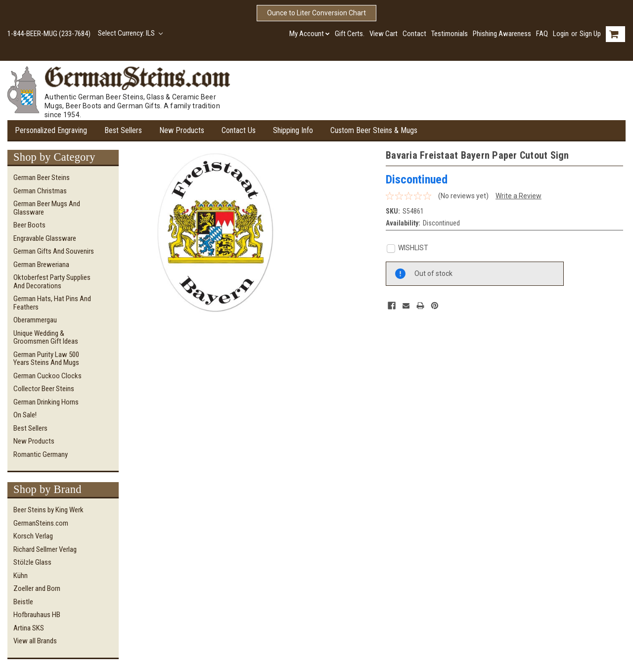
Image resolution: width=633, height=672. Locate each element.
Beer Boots (29, 225)
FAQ (542, 34)
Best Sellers (123, 130)
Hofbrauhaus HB (37, 615)
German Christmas (40, 191)
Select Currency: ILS (130, 33)
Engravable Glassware (45, 238)
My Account (310, 34)
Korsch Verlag (33, 536)
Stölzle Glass (32, 562)
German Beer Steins (42, 178)
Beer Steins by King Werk (48, 510)
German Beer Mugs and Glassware (47, 208)
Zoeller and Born (37, 588)
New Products (182, 130)
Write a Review (519, 196)
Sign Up (590, 34)
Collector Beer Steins (44, 389)
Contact (414, 34)
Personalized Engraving (51, 130)
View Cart (384, 34)
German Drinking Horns (46, 402)
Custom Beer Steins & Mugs (374, 130)
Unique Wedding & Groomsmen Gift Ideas (46, 337)
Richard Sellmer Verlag (45, 549)
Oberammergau (35, 320)
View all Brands (35, 641)
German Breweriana (41, 265)
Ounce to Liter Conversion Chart (316, 13)
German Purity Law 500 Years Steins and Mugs (46, 359)
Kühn (21, 576)
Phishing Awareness (502, 34)
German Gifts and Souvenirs (54, 251)
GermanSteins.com (41, 523)
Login (561, 34)
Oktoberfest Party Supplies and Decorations (52, 282)
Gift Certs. (350, 34)
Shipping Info (293, 130)
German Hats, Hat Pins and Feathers (52, 303)
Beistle (23, 602)
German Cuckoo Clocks (47, 376)
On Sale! (25, 415)
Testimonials (450, 34)
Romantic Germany (41, 454)
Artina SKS (29, 628)
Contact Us (239, 130)
